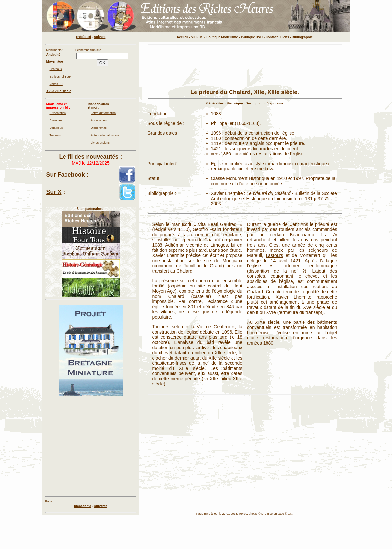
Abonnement (99, 120)
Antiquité (53, 55)
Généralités (215, 103)
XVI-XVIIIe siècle (59, 91)
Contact (272, 37)
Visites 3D (56, 84)
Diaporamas (99, 128)
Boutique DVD (252, 37)
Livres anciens (100, 143)
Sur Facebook (66, 175)
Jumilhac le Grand (203, 266)
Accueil (183, 37)
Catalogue (56, 128)
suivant (100, 37)
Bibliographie (302, 37)
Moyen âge (55, 61)
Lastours (275, 255)
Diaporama (275, 103)
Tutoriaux (56, 135)
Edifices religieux (61, 77)
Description (255, 103)
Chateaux (56, 69)
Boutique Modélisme (222, 37)
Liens (285, 37)
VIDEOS (197, 37)
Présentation (58, 113)
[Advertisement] (245, 65)
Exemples (56, 120)
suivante (101, 506)
